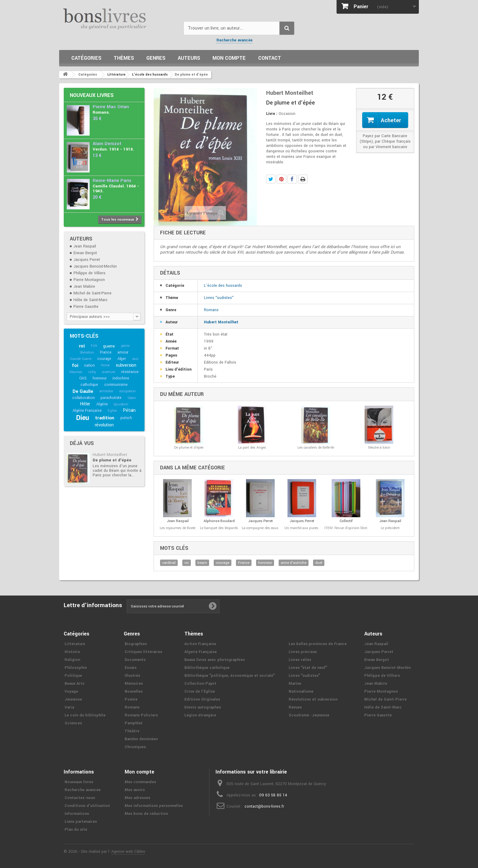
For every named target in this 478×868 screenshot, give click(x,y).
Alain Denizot (107, 144)
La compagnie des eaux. (260, 528)
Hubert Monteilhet (110, 455)
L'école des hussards (223, 286)
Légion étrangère (200, 715)
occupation (127, 391)
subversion (126, 365)
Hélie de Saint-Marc (91, 300)
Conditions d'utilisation (87, 806)
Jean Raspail (85, 246)
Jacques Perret (87, 260)
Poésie (131, 699)
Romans (211, 310)
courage (104, 359)
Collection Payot (200, 684)
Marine (295, 684)
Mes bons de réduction (146, 814)
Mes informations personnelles (154, 806)
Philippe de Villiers (89, 273)
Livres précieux (303, 652)
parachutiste (111, 398)
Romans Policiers (141, 715)
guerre (109, 346)
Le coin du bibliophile (85, 715)
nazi (135, 359)
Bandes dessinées (141, 739)
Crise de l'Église (200, 692)
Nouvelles (134, 692)
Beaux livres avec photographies (215, 660)
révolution (104, 425)
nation (89, 365)
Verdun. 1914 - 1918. (113, 149)
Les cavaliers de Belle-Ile (316, 448)
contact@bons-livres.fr (264, 806)
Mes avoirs (135, 790)
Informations (77, 814)
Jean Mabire (84, 286)
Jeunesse (73, 699)
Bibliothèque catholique (207, 668)
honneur (100, 378)
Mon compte (229, 58)
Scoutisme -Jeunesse (309, 715)
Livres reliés (300, 660)
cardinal (169, 563)
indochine (121, 378)
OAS (83, 378)
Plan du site (76, 830)
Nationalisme (301, 692)
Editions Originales (202, 699)
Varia (69, 707)
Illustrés (132, 676)
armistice (106, 391)
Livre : (272, 114)
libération (87, 352)
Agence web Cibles (128, 852)
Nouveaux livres (92, 95)
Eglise (112, 411)
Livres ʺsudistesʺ (219, 298)
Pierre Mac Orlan (111, 107)
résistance (130, 372)
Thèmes (124, 58)
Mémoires (134, 684)
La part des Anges (252, 448)
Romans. (101, 112)
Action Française (200, 644)
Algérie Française (87, 411)
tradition (105, 418)
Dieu (83, 418)
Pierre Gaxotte (86, 307)
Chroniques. (136, 747)
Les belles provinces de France (318, 644)
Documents (135, 660)
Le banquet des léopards (219, 528)
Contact (270, 58)
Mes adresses (137, 798)
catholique (89, 385)
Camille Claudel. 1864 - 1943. (116, 189)
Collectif (346, 521)
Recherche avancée (234, 40)
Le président (390, 528)
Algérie (102, 404)
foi (75, 365)
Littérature (75, 644)
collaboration (83, 398)
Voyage (71, 692)
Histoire (72, 652)
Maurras (76, 372)
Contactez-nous (80, 798)
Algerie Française (201, 652)
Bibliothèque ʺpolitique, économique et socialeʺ (230, 676)
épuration (121, 404)
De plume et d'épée (112, 460)
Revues (295, 707)
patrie (125, 346)
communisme (116, 385)
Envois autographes (203, 707)
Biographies (136, 644)
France (106, 352)
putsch (126, 418)
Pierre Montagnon (89, 280)
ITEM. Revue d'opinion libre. (346, 528)
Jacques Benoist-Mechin (95, 266)
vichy (92, 372)
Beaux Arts (75, 684)
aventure (109, 372)
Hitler (85, 404)
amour (123, 352)
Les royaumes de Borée (178, 528)
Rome (105, 365)
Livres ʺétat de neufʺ (308, 668)
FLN (94, 346)
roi (82, 346)
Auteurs (189, 58)
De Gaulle (83, 391)
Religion (72, 660)
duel (319, 563)
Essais (131, 668)
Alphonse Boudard (219, 521)
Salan (132, 398)
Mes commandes (140, 782)
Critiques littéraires (143, 652)
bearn (202, 563)
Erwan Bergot (85, 253)
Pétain (129, 410)
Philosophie (76, 668)
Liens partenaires (81, 822)
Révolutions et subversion (313, 699)
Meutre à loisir (379, 448)
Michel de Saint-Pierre (93, 293)
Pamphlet (134, 723)
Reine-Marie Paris (112, 181)
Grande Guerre (80, 359)
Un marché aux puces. (302, 528)
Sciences (73, 723)
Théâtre (132, 731)
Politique (73, 676)
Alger (122, 359)
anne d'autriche (294, 563)
